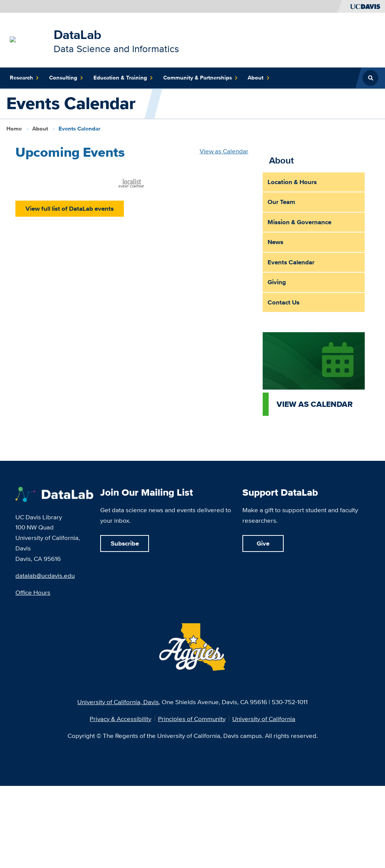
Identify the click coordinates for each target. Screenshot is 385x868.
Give (263, 543)
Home (14, 129)
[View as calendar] (314, 374)
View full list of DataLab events (70, 209)
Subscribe (125, 543)
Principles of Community (192, 719)
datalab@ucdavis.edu (45, 575)
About (40, 129)
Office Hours (33, 592)
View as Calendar (224, 151)
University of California (264, 719)
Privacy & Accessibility (120, 719)
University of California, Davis (118, 702)
